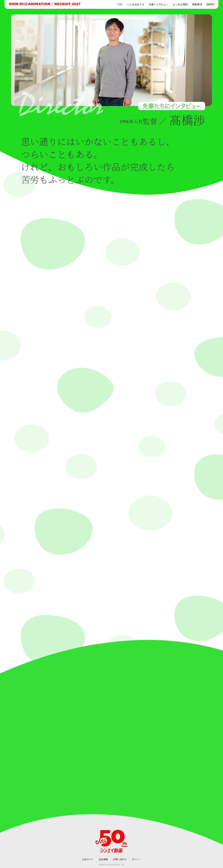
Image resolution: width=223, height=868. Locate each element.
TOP (120, 4)
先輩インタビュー (159, 4)
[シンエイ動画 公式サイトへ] (112, 841)
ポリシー (136, 859)
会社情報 (103, 859)
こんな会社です (136, 4)
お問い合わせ (120, 859)
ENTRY (210, 4)
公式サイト (88, 859)
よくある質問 (180, 4)
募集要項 (197, 4)
